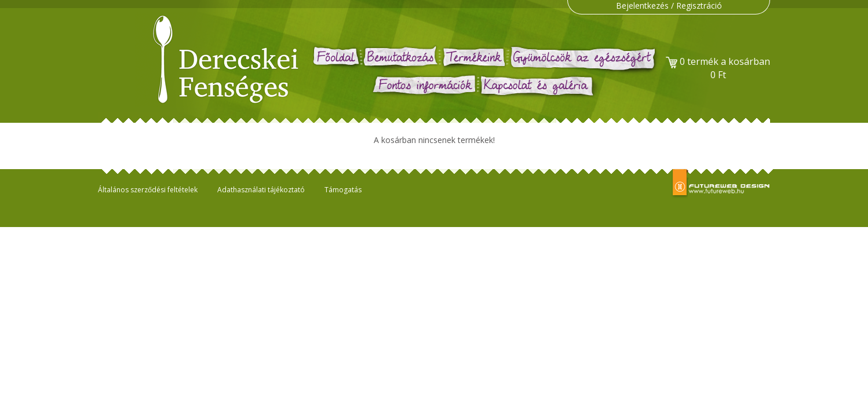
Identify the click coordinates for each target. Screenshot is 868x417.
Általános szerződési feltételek (148, 190)
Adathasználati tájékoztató (261, 190)
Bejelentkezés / (646, 6)
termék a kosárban (718, 68)
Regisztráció (699, 6)
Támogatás (343, 190)
